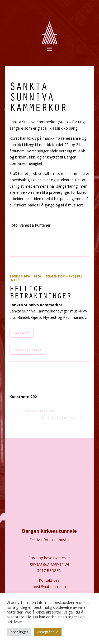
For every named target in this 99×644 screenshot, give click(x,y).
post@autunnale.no (49, 587)
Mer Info (22, 333)
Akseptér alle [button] (48, 632)
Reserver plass (27, 350)
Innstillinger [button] (19, 632)
